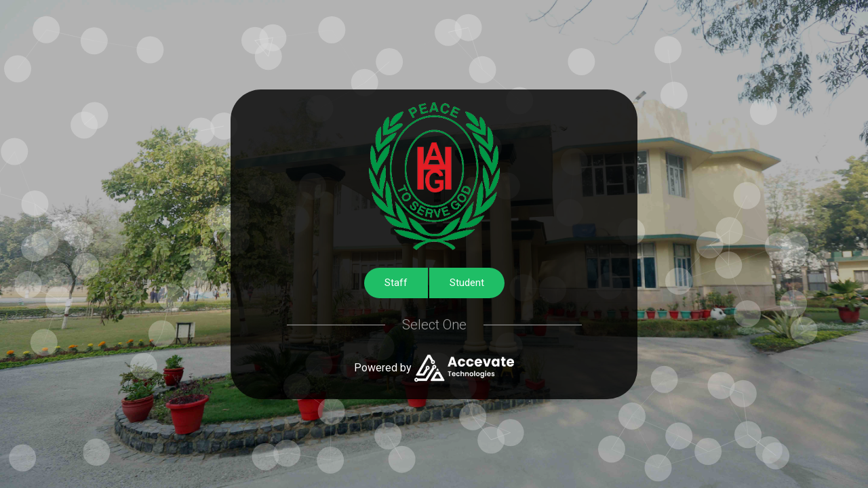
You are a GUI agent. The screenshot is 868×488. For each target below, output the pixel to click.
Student (467, 283)
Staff (396, 283)
